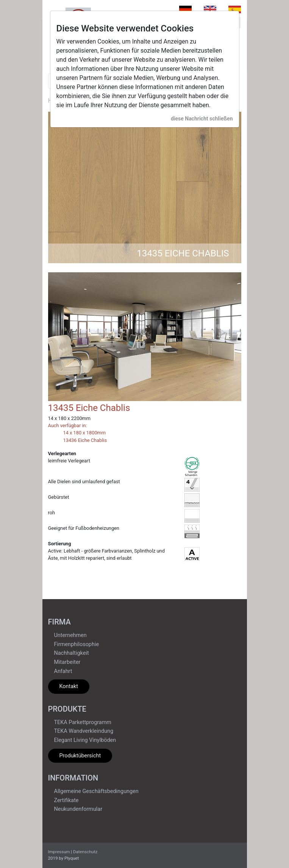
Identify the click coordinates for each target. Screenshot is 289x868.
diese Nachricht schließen (202, 119)
